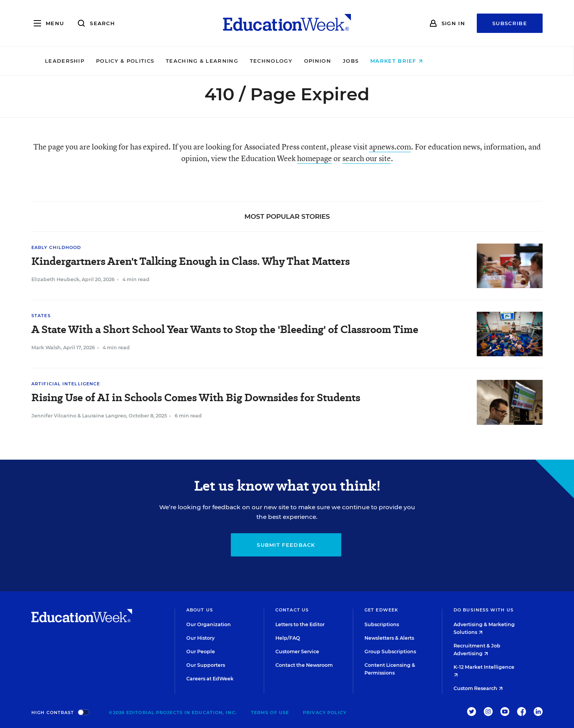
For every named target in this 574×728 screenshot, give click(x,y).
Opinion (371, 61)
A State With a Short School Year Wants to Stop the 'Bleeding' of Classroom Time (225, 329)
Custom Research (478, 688)
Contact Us (292, 610)
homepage (314, 158)
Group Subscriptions (390, 652)
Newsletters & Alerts (389, 638)
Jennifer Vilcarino (54, 416)
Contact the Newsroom (304, 665)
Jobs (404, 61)
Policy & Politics (178, 61)
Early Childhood (56, 247)
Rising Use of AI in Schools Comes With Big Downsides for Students (196, 397)
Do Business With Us (484, 610)
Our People (201, 652)
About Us (200, 610)
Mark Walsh (46, 348)
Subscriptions (382, 624)
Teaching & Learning (255, 61)
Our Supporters (206, 665)
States (41, 316)
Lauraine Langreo (104, 416)
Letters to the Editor (300, 624)
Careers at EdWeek (210, 679)
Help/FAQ (288, 638)
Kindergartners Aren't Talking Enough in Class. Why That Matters (191, 261)
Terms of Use (270, 713)
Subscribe (510, 23)
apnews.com (390, 147)
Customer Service (297, 652)
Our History (200, 638)
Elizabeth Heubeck (55, 279)
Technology (324, 61)
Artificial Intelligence (66, 384)
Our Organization (209, 624)
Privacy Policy (325, 713)
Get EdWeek (381, 610)
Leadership (118, 61)
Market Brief (450, 61)
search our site (367, 158)
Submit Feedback (286, 545)
